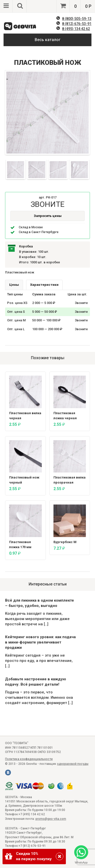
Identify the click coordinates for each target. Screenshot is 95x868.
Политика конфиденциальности (29, 759)
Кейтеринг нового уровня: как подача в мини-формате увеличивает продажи (40, 642)
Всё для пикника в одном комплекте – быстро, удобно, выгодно (40, 603)
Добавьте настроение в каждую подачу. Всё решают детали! (36, 682)
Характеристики (44, 285)
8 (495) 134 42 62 (76, 29)
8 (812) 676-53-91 (77, 24)
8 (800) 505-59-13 (77, 19)
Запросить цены (48, 216)
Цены (14, 285)
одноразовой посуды (73, 764)
